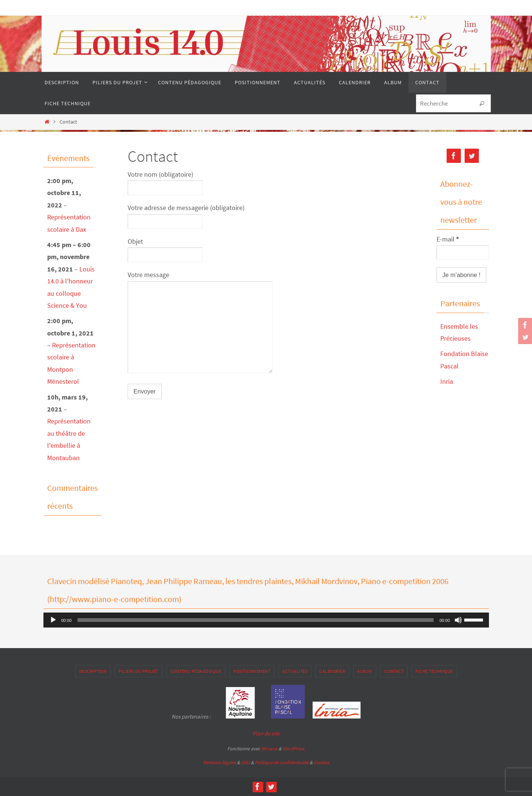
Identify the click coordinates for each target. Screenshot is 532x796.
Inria (447, 381)
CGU (245, 762)
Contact (394, 671)
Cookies (321, 762)
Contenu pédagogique (196, 671)
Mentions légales (219, 762)
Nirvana (269, 749)
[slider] (256, 620)
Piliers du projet (139, 671)
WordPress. (294, 749)
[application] (266, 620)
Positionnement (252, 671)
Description (93, 671)
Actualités (295, 671)
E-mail (448, 239)
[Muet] (458, 620)
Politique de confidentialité (282, 762)
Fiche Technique (434, 671)
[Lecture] (53, 620)
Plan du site (266, 733)
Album (365, 671)
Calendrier (332, 671)
